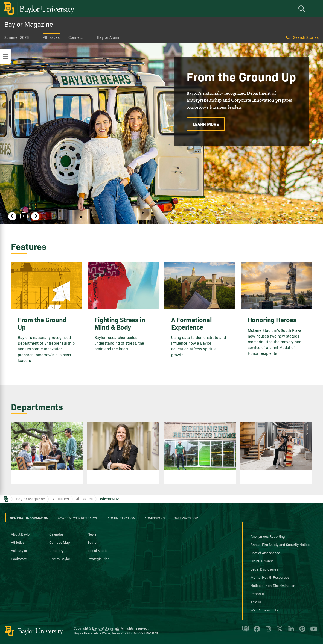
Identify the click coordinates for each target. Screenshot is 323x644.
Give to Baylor (60, 559)
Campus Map (60, 542)
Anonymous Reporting (268, 536)
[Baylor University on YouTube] (312, 631)
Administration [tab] (121, 518)
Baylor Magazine (29, 24)
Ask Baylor (19, 550)
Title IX (256, 602)
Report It (257, 593)
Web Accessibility (264, 610)
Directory (56, 550)
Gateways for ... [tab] (188, 518)
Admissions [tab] (155, 518)
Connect (76, 37)
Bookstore (19, 559)
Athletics (18, 542)
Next (35, 216)
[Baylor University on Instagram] (267, 631)
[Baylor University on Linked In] (290, 631)
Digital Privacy (262, 561)
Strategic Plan (98, 559)
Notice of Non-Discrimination (273, 585)
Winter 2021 (110, 499)
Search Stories (306, 37)
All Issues (51, 37)
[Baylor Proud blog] (245, 631)
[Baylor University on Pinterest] (301, 631)
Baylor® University (106, 628)
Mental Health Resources (270, 577)
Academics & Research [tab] (78, 518)
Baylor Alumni (109, 37)
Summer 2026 (17, 37)
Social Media (98, 550)
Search (93, 542)
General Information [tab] (29, 518)
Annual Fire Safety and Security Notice (280, 544)
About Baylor (21, 534)
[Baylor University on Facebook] (256, 631)
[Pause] (24, 216)
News (92, 534)
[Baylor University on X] (279, 631)
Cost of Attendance (265, 553)
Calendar (56, 534)
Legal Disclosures (264, 569)
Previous (12, 216)
